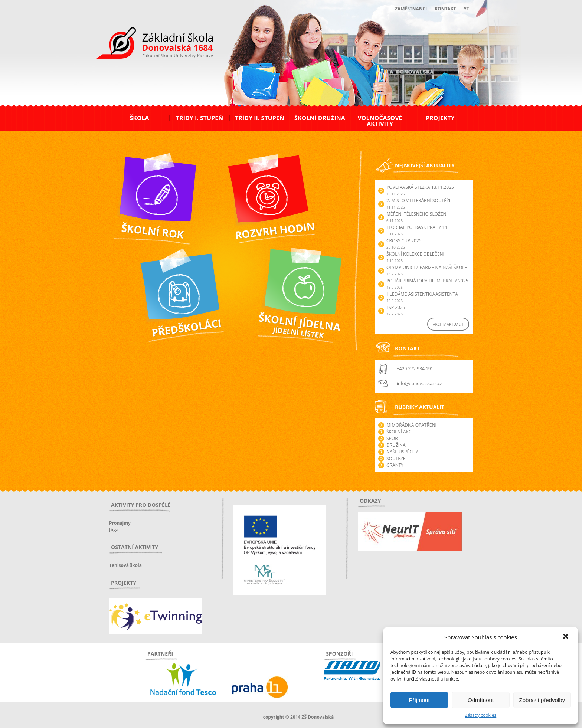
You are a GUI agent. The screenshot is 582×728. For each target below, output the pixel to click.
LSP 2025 (396, 307)
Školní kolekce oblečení (415, 254)
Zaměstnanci (411, 9)
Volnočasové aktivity (380, 121)
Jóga (114, 530)
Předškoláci (148, 250)
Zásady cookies (481, 715)
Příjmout (419, 700)
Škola (139, 118)
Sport (393, 438)
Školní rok (120, 153)
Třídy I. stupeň (200, 118)
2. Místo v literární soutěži (418, 201)
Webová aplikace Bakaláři (253, 153)
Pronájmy (120, 523)
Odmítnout (481, 700)
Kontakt (445, 9)
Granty (395, 465)
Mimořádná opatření (411, 425)
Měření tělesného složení (417, 214)
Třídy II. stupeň (260, 118)
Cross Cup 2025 (404, 241)
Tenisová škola (125, 565)
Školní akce (400, 432)
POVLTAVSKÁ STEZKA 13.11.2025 (420, 187)
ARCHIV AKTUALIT (448, 324)
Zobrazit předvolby (542, 700)
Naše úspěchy (402, 452)
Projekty (440, 118)
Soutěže (396, 458)
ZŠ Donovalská (149, 44)
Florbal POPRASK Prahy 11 (417, 227)
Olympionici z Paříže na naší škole (427, 267)
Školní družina (320, 118)
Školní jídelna (269, 250)
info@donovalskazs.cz (419, 383)
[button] (566, 637)
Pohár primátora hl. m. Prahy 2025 (427, 281)
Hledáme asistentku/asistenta (422, 294)
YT (467, 9)
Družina (396, 445)
